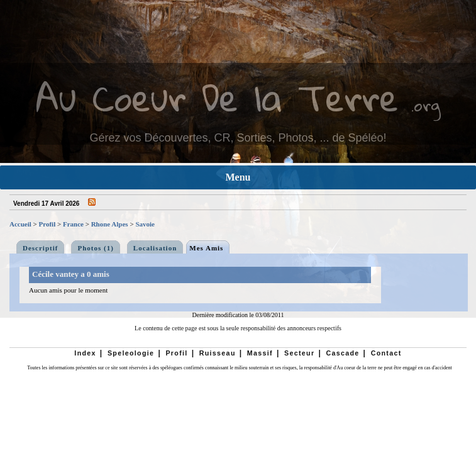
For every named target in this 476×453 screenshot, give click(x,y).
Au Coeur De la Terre (217, 97)
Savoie (145, 224)
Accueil (20, 224)
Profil (47, 224)
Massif (260, 353)
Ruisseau (218, 353)
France (73, 224)
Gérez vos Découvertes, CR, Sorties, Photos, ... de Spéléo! (238, 138)
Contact (386, 353)
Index (85, 353)
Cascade (342, 353)
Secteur (299, 353)
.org (426, 105)
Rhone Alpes (110, 224)
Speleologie (131, 353)
